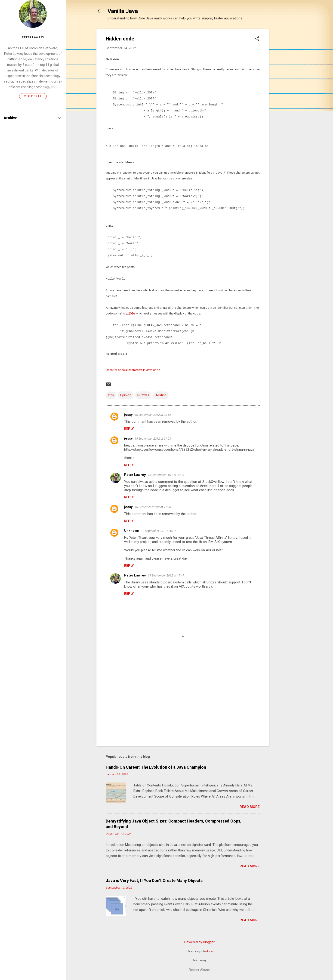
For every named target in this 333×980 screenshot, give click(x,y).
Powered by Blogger (199, 942)
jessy (128, 415)
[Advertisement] (287, 98)
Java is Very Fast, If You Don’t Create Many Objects (154, 880)
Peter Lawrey (135, 475)
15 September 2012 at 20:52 (153, 415)
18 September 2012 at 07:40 (159, 531)
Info (111, 395)
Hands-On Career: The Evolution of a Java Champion (156, 767)
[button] (257, 39)
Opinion (126, 395)
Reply (129, 429)
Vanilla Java (123, 11)
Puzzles (143, 395)
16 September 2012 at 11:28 (153, 507)
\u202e (130, 313)
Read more (250, 807)
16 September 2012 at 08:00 (166, 475)
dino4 (210, 951)
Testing (161, 395)
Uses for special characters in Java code (133, 370)
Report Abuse (199, 970)
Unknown (132, 531)
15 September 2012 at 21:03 (153, 439)
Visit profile (33, 96)
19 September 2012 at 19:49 (166, 575)
